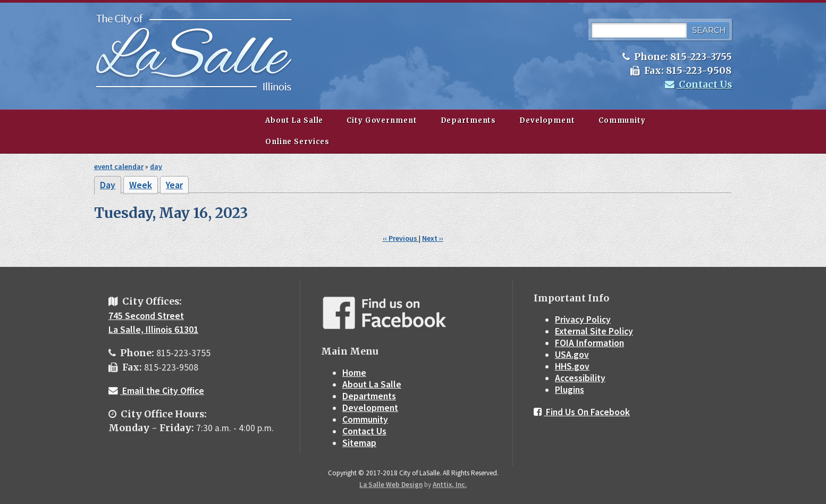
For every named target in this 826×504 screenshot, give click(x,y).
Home (354, 373)
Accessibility (580, 378)
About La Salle (294, 120)
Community (622, 120)
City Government (382, 120)
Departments (469, 120)
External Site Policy (594, 331)
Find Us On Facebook (582, 412)
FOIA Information (589, 343)
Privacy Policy (583, 320)
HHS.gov (572, 366)
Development (547, 120)
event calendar (119, 166)
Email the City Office (156, 391)
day (156, 166)
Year (174, 185)
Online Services (297, 142)
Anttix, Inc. (450, 485)
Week (141, 185)
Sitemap (359, 443)
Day (111, 187)
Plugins (570, 390)
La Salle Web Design (391, 485)
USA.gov (572, 355)
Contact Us (698, 85)
